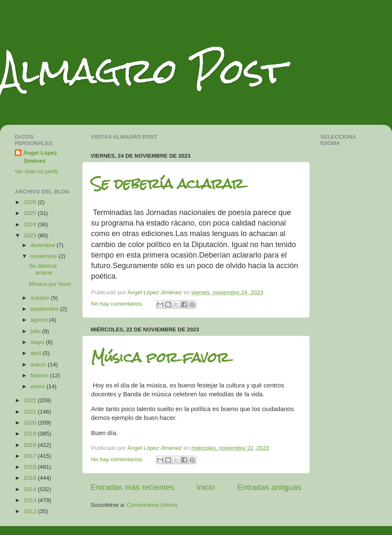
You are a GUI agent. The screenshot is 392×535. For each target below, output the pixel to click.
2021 (31, 412)
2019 (31, 434)
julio (36, 331)
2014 (31, 489)
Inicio (206, 487)
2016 (31, 467)
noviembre (44, 256)
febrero (40, 375)
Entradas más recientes (132, 487)
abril (36, 353)
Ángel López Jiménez (40, 157)
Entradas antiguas (269, 487)
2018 (31, 445)
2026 (31, 202)
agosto (40, 320)
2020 (31, 423)
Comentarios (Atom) (152, 505)
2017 (31, 456)
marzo (39, 364)
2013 (31, 500)
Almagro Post (143, 71)
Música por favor (160, 357)
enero (38, 386)
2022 (31, 400)
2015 (31, 478)
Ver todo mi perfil (36, 171)
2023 (31, 235)
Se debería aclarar (167, 184)
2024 (31, 224)
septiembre (45, 309)
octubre (41, 298)
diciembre (43, 245)
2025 (31, 213)
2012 (31, 511)
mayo (38, 342)
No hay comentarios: (118, 304)
